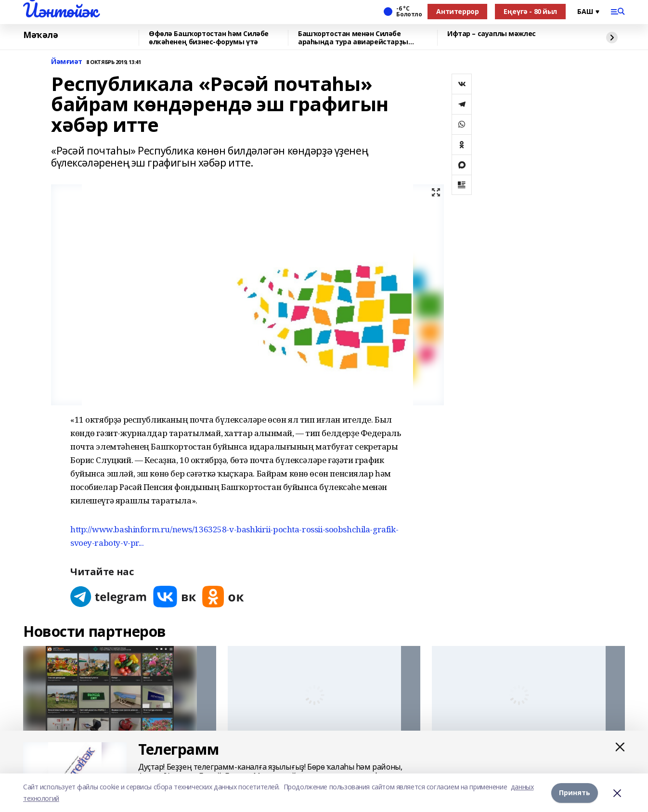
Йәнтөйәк (60, 10)
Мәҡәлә (40, 35)
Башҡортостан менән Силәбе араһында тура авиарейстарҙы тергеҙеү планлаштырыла (353, 38)
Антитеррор (457, 11)
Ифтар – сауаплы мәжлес (492, 34)
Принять (575, 793)
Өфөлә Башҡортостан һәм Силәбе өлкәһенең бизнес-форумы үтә (209, 38)
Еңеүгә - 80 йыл (530, 11)
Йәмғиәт (67, 62)
